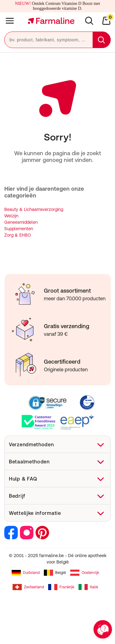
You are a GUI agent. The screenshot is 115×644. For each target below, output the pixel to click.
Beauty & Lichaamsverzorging (34, 209)
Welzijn (11, 216)
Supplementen (19, 229)
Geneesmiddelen (21, 222)
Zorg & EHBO (18, 235)
